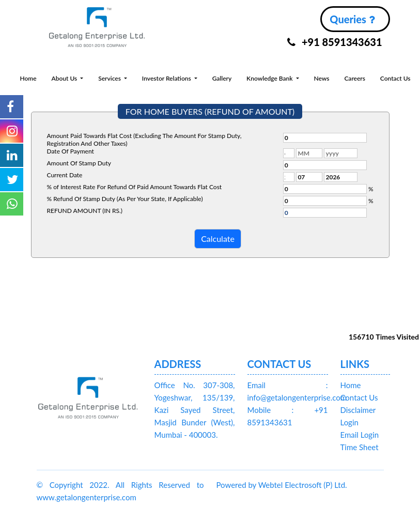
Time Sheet (360, 447)
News (321, 78)
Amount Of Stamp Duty (79, 163)
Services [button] (110, 78)
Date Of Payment (71, 151)
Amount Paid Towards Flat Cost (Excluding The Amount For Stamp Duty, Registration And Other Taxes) (144, 140)
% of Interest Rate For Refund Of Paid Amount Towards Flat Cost (135, 187)
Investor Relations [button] (167, 78)
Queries (352, 19)
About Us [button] (65, 78)
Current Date (65, 175)
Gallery (222, 78)
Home (28, 78)
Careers (355, 78)
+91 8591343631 (335, 42)
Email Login (360, 435)
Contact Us (395, 78)
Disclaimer (358, 410)
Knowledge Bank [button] (270, 78)
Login (349, 422)
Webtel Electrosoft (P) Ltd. (303, 485)
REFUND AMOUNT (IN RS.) (85, 211)
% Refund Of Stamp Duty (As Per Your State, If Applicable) (125, 199)
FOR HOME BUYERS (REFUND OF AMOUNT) (210, 111)
